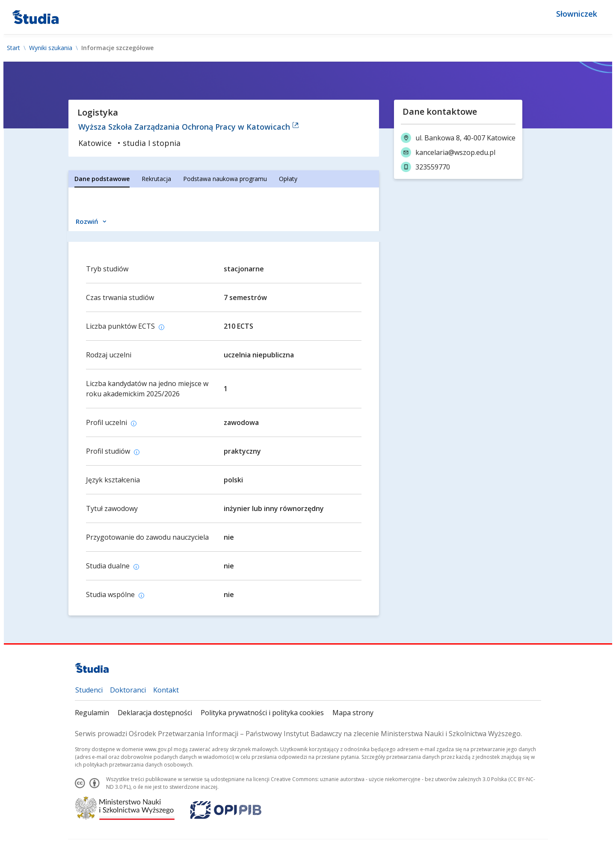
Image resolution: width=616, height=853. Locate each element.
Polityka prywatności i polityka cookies (262, 713)
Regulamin (92, 713)
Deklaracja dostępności (155, 713)
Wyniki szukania (51, 48)
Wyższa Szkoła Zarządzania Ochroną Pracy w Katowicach (189, 127)
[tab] (102, 179)
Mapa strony (353, 713)
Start (13, 48)
